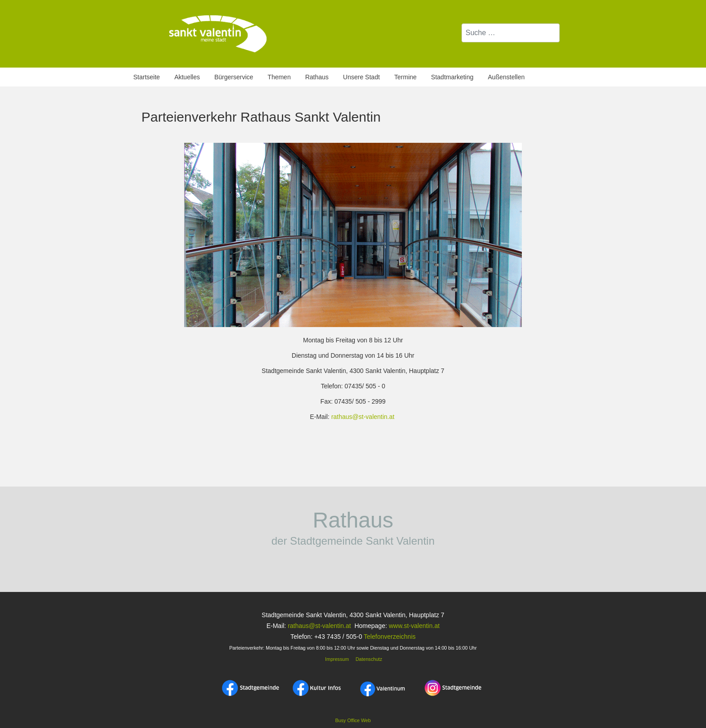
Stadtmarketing (452, 77)
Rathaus (317, 77)
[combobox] (511, 33)
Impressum (336, 659)
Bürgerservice (234, 77)
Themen (279, 77)
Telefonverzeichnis (390, 637)
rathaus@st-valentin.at (363, 417)
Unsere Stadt (362, 77)
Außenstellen (507, 77)
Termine (406, 77)
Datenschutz (369, 659)
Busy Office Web (353, 720)
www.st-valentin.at (414, 626)
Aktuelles (187, 77)
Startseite (147, 77)
